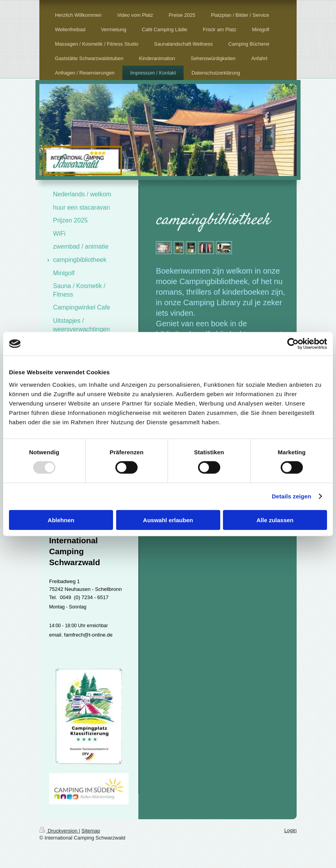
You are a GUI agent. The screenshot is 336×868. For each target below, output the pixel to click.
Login (290, 830)
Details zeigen (291, 496)
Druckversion (59, 831)
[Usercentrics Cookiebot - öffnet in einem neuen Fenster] (293, 344)
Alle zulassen (275, 520)
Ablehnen (61, 520)
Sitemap (91, 831)
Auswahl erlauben (168, 520)
